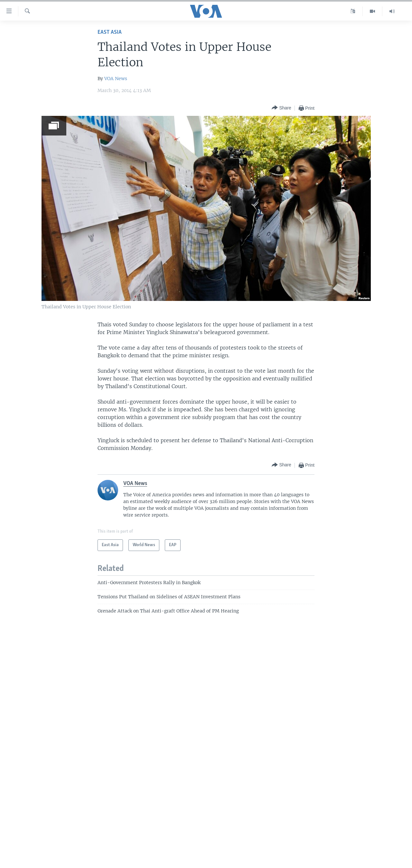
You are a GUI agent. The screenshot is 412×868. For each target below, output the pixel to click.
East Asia (110, 32)
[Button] (281, 108)
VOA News (116, 79)
